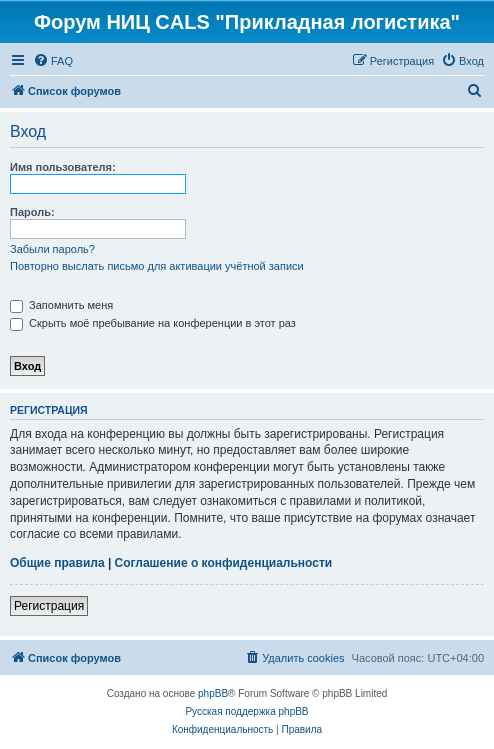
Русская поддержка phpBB (246, 711)
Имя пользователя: (63, 167)
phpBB (213, 693)
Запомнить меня (61, 305)
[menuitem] (53, 61)
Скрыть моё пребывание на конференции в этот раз (153, 323)
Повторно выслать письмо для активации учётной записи (157, 266)
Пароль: (32, 212)
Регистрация (49, 606)
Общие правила (57, 563)
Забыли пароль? (52, 249)
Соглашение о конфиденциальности (224, 563)
